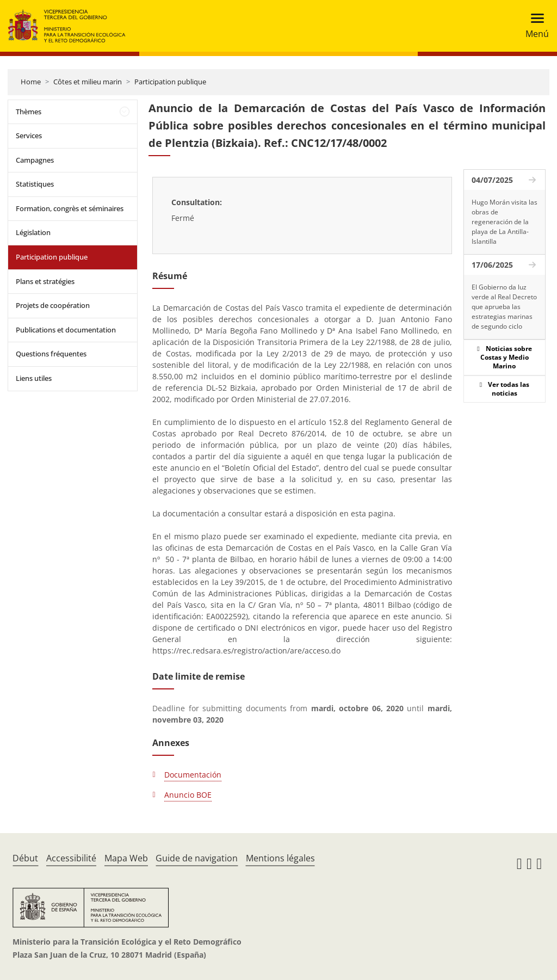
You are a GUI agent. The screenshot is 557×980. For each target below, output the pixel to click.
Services (29, 135)
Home (31, 82)
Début (25, 858)
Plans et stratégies (45, 281)
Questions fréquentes (51, 354)
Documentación (193, 775)
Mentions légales (280, 858)
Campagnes (35, 160)
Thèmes (29, 112)
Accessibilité (71, 858)
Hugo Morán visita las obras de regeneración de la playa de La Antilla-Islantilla (505, 222)
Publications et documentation (66, 330)
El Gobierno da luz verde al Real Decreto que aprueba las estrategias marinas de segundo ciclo (504, 307)
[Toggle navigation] (534, 26)
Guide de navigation (197, 858)
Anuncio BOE (188, 795)
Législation (33, 232)
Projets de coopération (53, 305)
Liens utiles (34, 378)
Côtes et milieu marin (88, 82)
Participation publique (170, 82)
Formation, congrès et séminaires (70, 208)
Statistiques (35, 184)
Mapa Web (126, 858)
